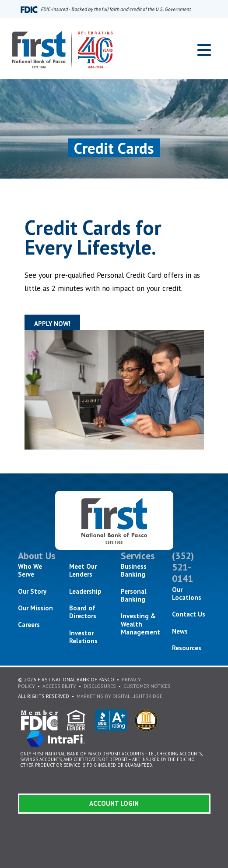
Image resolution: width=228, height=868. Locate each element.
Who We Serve (30, 570)
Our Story (32, 591)
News (180, 631)
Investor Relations (83, 637)
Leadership (85, 591)
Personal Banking (134, 595)
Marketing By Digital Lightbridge (119, 696)
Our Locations (187, 593)
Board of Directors (83, 612)
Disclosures (100, 686)
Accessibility (59, 686)
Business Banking (134, 570)
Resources (187, 648)
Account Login (114, 803)
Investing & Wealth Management (140, 624)
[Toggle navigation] (204, 50)
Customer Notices (147, 686)
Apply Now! (52, 324)
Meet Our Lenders (83, 570)
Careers (29, 625)
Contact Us (189, 614)
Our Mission (35, 608)
